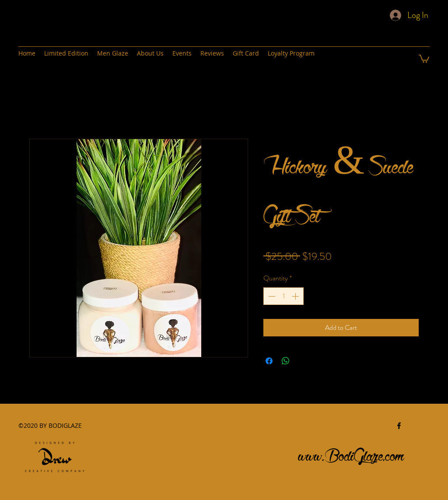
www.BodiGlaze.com (351, 453)
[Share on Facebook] (269, 361)
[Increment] (296, 296)
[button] (424, 58)
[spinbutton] (283, 296)
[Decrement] (271, 296)
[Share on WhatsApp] (286, 361)
